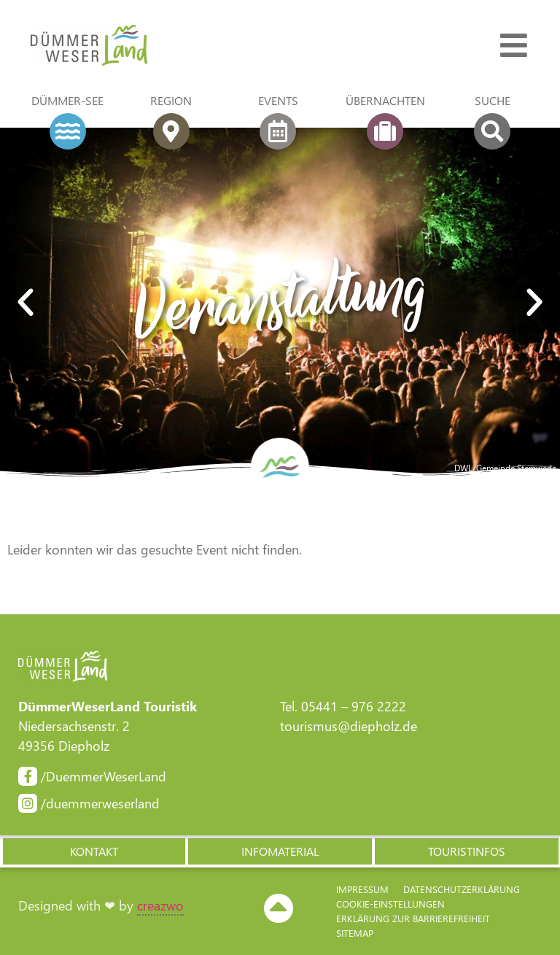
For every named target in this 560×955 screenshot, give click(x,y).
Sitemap (355, 933)
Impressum (362, 889)
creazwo (160, 905)
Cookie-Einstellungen (390, 904)
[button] (93, 851)
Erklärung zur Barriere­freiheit (413, 918)
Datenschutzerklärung (462, 889)
